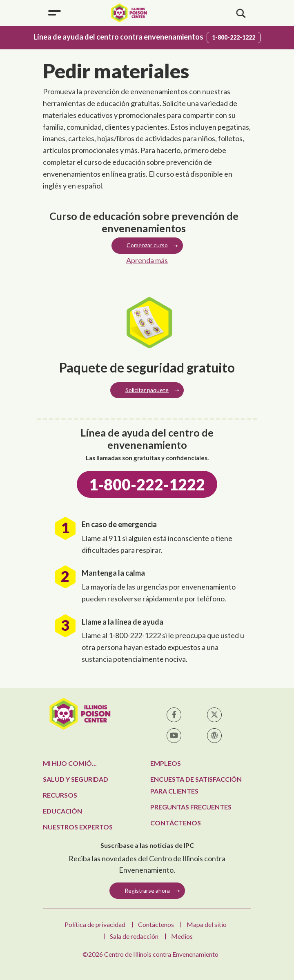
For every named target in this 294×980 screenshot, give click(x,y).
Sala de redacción (134, 936)
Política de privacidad (95, 924)
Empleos (166, 763)
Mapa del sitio (207, 924)
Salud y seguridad (76, 779)
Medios (182, 936)
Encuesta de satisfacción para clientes (196, 785)
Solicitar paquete (147, 390)
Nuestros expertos (78, 827)
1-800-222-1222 (234, 37)
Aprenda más (147, 260)
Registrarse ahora (147, 890)
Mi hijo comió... (70, 763)
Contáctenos (176, 823)
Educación (62, 811)
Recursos (60, 795)
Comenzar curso (147, 245)
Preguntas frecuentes (191, 807)
